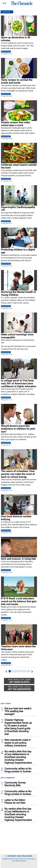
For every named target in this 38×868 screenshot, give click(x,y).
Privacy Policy (31, 859)
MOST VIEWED (6, 703)
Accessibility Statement (19, 861)
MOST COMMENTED (8, 778)
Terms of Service (20, 859)
